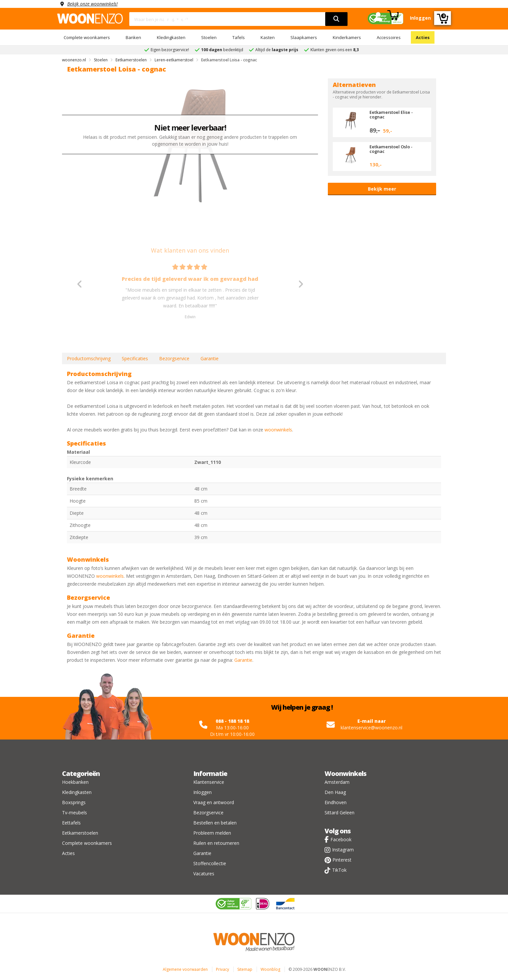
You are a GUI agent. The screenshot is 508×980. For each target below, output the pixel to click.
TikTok (339, 870)
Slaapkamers (304, 37)
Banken (133, 37)
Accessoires (389, 37)
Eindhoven (336, 802)
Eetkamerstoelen (80, 833)
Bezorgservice (174, 358)
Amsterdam (337, 782)
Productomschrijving (89, 358)
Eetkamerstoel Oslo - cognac (391, 149)
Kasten (268, 37)
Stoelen (209, 37)
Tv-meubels (74, 813)
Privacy (222, 969)
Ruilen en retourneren (216, 843)
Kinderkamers (347, 37)
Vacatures (204, 874)
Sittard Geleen (339, 813)
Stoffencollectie (210, 863)
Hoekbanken (75, 782)
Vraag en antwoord (214, 802)
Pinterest (342, 860)
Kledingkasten (171, 37)
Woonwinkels (345, 773)
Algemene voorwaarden (185, 969)
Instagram (343, 850)
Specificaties (135, 358)
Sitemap (245, 969)
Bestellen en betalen (215, 823)
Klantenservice (209, 782)
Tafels (239, 37)
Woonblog (270, 969)
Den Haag (335, 792)
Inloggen (202, 792)
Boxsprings (74, 802)
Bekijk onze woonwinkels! (93, 4)
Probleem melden (212, 833)
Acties (423, 37)
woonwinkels (278, 430)
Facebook (341, 839)
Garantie (210, 358)
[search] (336, 19)
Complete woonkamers (87, 37)
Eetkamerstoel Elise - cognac (391, 115)
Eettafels (71, 823)
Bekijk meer (382, 189)
